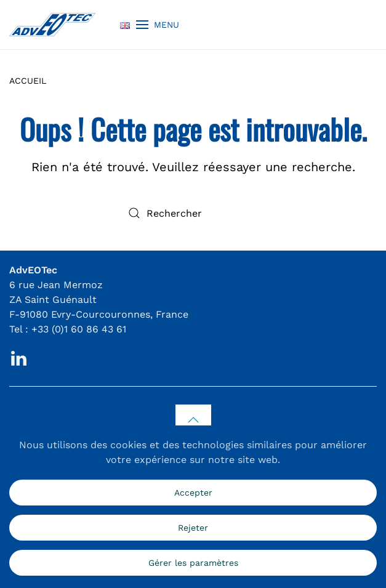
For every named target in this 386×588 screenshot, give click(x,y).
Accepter (193, 493)
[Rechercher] (193, 213)
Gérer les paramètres (193, 563)
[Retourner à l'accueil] (52, 25)
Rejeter (193, 528)
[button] (158, 25)
